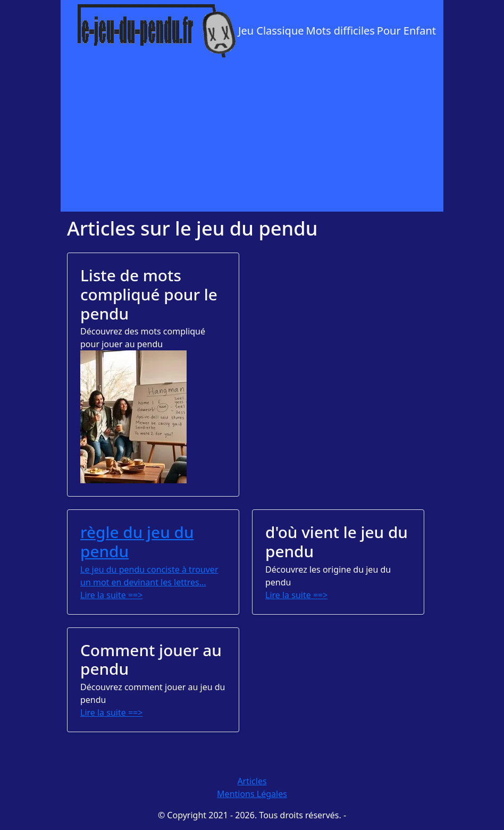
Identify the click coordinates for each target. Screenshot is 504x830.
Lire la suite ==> (111, 595)
